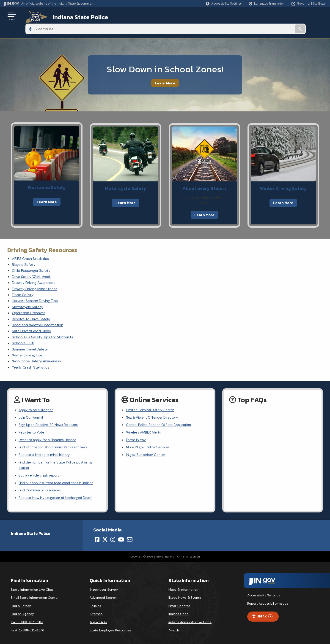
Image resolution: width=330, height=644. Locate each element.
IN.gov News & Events (185, 593)
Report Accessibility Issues (268, 598)
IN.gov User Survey (104, 584)
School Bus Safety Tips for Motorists (43, 324)
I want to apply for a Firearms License (50, 430)
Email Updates (179, 601)
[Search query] (289, 16)
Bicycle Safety (24, 252)
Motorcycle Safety (27, 294)
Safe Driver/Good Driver (32, 318)
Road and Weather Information (38, 312)
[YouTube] (121, 534)
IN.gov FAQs (98, 617)
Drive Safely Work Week (31, 264)
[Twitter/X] (105, 534)
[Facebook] (97, 534)
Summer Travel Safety (30, 336)
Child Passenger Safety (31, 258)
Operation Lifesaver (28, 300)
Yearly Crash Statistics (31, 354)
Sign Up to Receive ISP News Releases (50, 414)
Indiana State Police (73, 16)
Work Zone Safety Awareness (36, 349)
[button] (224, 4)
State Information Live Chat (32, 584)
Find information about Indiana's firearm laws (56, 438)
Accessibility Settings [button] (264, 590)
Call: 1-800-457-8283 (27, 617)
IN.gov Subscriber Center (146, 446)
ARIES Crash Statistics (30, 246)
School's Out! (23, 330)
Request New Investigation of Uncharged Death (58, 493)
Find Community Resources (41, 485)
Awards (174, 625)
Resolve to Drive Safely (31, 306)
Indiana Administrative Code (190, 617)
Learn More (165, 70)
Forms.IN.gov (136, 430)
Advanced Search (103, 593)
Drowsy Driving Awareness (34, 270)
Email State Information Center (35, 593)
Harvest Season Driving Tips (35, 288)
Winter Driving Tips (27, 343)
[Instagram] (113, 534)
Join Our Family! (32, 406)
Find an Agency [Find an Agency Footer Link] (22, 609)
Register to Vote (32, 422)
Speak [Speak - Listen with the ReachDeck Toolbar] (262, 611)
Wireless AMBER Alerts (145, 422)
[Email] (130, 534)
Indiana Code (179, 609)
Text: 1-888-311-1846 (27, 625)
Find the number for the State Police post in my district (58, 457)
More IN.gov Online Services (149, 438)
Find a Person (21, 601)
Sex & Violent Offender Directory (154, 406)
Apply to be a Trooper (37, 398)
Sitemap (96, 609)
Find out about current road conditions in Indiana (60, 477)
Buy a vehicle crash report (40, 468)
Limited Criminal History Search (152, 398)
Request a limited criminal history (46, 446)
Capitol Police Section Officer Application (161, 414)
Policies (95, 601)
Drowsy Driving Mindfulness (35, 276)
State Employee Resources (110, 625)
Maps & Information (183, 584)
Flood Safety (23, 282)
